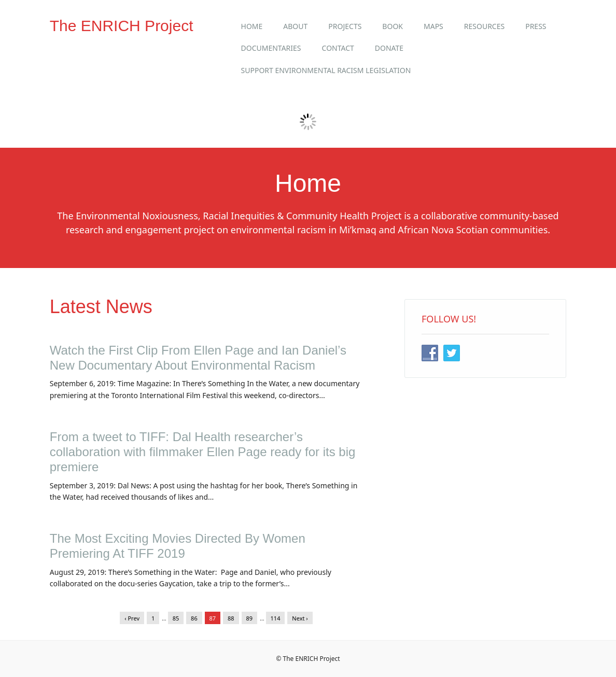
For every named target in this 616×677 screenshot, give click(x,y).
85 (176, 618)
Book (393, 26)
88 (231, 618)
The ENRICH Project (122, 26)
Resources (484, 26)
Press (536, 26)
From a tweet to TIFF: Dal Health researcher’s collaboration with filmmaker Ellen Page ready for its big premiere (203, 452)
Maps (433, 26)
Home (252, 26)
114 (276, 618)
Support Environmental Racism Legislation (326, 70)
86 (194, 618)
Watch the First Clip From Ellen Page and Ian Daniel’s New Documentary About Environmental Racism (198, 358)
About (295, 26)
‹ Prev (132, 618)
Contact (338, 48)
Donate (389, 48)
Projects (345, 26)
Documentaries (271, 48)
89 (250, 618)
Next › (300, 618)
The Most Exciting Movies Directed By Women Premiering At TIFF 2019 (178, 546)
